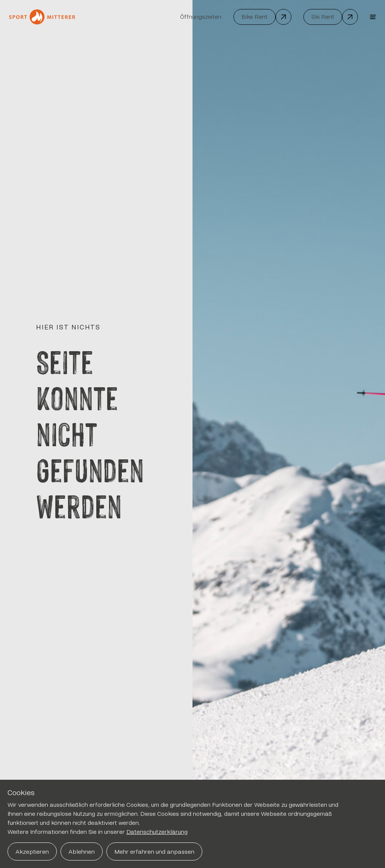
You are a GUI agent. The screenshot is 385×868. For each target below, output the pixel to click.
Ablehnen (82, 852)
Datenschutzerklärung (157, 832)
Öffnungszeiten (201, 17)
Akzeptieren (32, 852)
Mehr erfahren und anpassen (154, 852)
